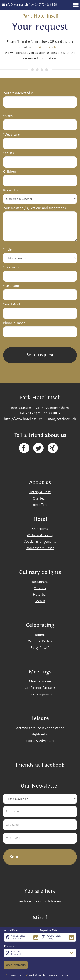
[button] (22, 937)
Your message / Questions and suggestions (34, 208)
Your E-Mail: (12, 305)
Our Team (40, 499)
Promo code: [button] (13, 975)
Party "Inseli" (40, 648)
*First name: (12, 267)
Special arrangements (40, 542)
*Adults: (9, 153)
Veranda (40, 588)
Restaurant (40, 582)
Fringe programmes (40, 694)
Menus (40, 601)
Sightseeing (40, 735)
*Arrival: (9, 116)
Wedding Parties (40, 641)
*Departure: (12, 135)
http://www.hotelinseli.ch (23, 419)
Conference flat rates (40, 688)
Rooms (40, 635)
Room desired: (14, 190)
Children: (10, 172)
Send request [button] (40, 355)
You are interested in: (19, 93)
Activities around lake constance (40, 728)
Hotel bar (40, 595)
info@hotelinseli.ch (17, 5)
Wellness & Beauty (40, 535)
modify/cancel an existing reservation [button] (47, 975)
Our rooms (40, 529)
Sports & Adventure (40, 741)
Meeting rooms (40, 682)
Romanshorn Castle (40, 548)
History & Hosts (40, 492)
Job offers (40, 505)
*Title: (8, 250)
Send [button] (15, 857)
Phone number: (14, 323)
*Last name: (12, 286)
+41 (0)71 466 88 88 (44, 5)
